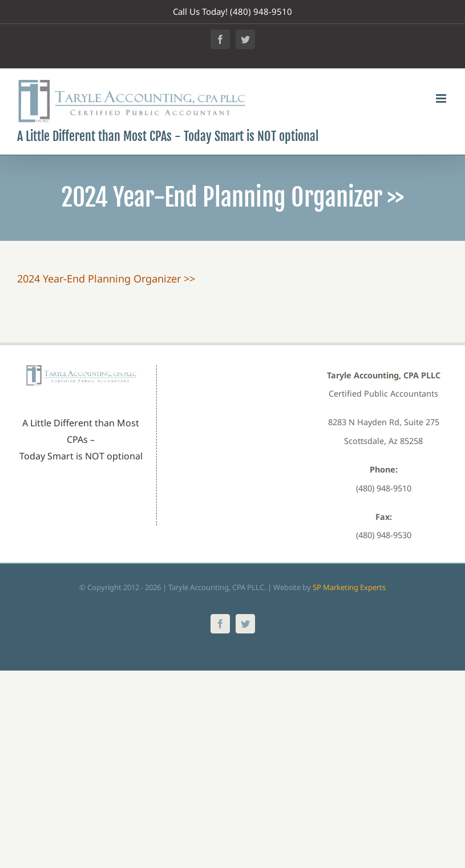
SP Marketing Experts (349, 587)
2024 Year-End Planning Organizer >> (106, 278)
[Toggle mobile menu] (442, 98)
